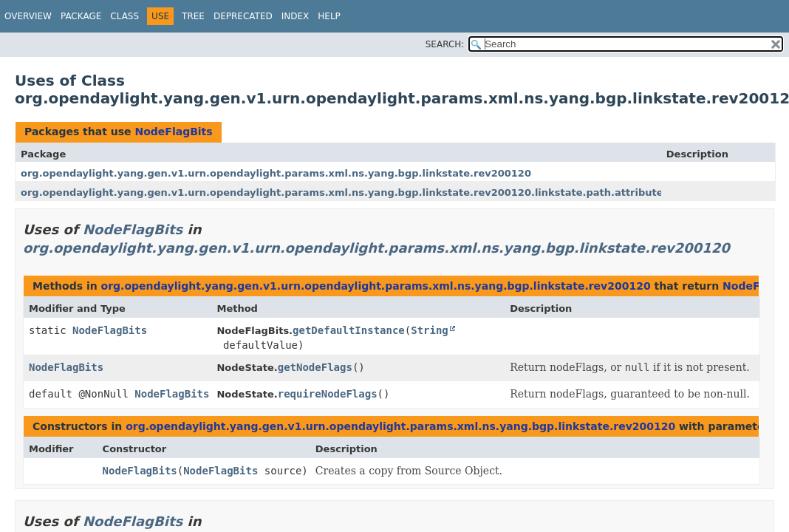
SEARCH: (445, 44)
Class (124, 16)
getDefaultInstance (349, 330)
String (430, 330)
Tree (193, 16)
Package (81, 16)
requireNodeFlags (328, 394)
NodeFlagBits (173, 132)
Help (329, 16)
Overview (28, 16)
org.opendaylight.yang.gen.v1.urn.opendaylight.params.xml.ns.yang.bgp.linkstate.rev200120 (276, 173)
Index (296, 16)
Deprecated (243, 16)
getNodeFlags (315, 367)
